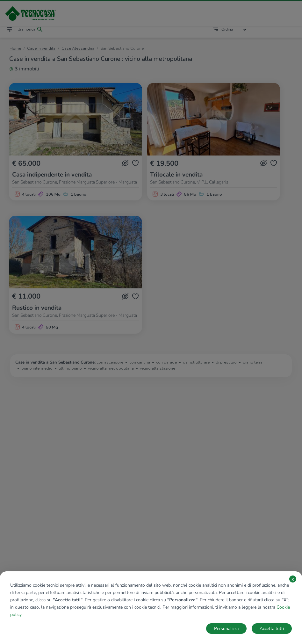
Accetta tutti (272, 629)
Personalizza (226, 629)
